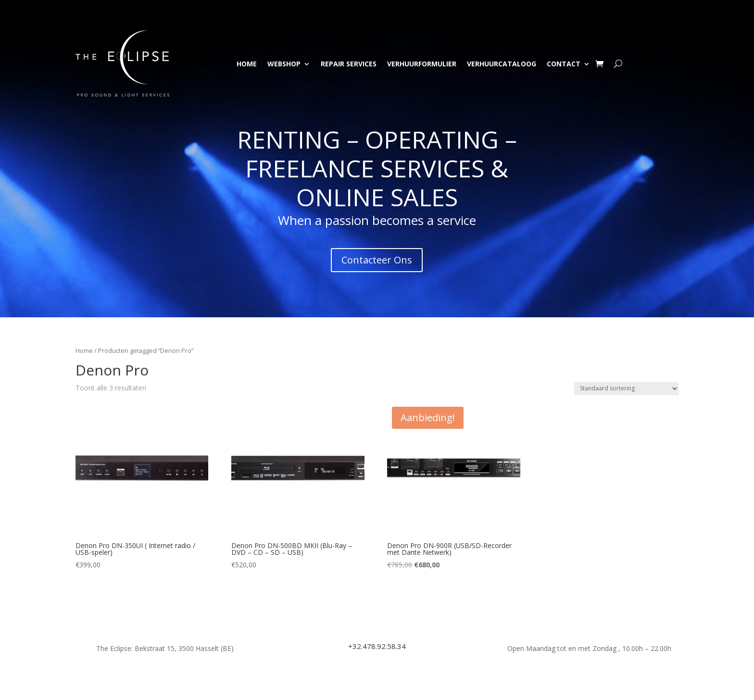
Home (247, 64)
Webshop (284, 64)
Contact (564, 64)
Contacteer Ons (377, 260)
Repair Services (349, 64)
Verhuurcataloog (502, 64)
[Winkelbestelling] (626, 389)
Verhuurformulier (422, 64)
